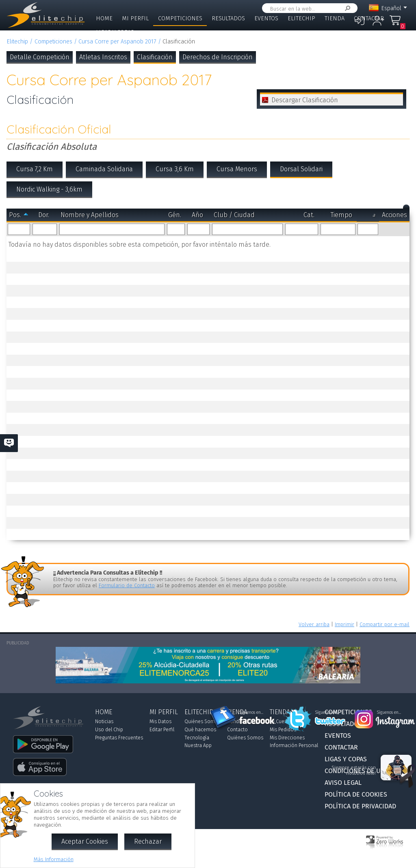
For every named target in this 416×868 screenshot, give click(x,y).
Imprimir (344, 624)
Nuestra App (198, 745)
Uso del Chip (109, 730)
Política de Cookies (356, 794)
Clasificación (155, 57)
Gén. (175, 215)
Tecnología (197, 738)
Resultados (228, 18)
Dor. (44, 215)
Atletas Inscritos (103, 57)
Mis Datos (160, 722)
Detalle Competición (40, 57)
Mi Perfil (135, 18)
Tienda (335, 18)
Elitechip (301, 18)
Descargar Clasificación (305, 100)
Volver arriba (314, 624)
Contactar (369, 18)
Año (197, 215)
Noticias (104, 722)
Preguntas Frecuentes (119, 738)
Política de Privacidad (360, 806)
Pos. (15, 215)
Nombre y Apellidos (90, 215)
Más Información (54, 859)
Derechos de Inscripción (218, 57)
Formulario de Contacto (127, 585)
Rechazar (148, 841)
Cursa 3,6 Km (175, 169)
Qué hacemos (200, 730)
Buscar (346, 8)
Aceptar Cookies (85, 841)
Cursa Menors (237, 169)
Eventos (266, 18)
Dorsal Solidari (301, 169)
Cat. (309, 215)
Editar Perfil (162, 730)
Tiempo (341, 215)
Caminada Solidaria (104, 169)
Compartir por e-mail (385, 624)
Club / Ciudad (234, 215)
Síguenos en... (251, 713)
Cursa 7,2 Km (35, 169)
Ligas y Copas (115, 32)
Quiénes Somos (203, 722)
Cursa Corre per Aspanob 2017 (117, 42)
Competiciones (180, 18)
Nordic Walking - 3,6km (49, 189)
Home (104, 18)
